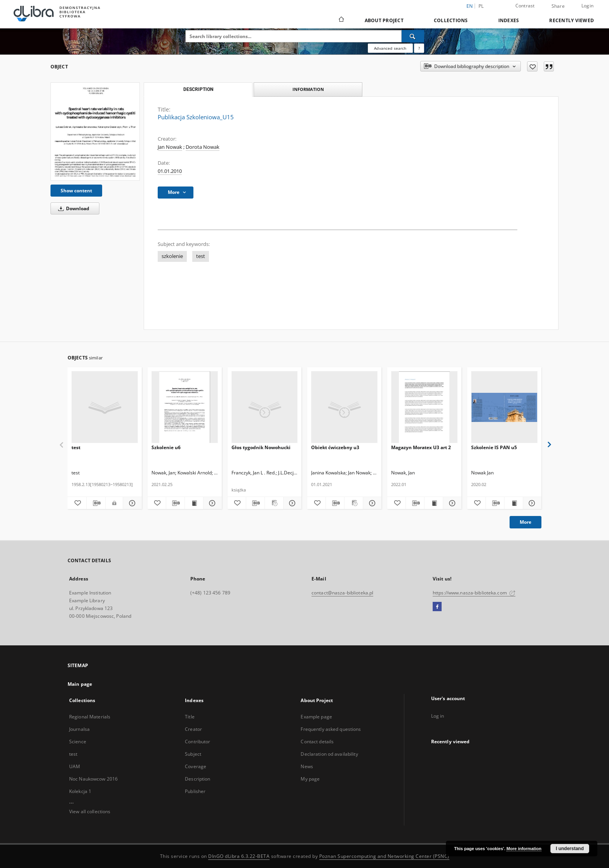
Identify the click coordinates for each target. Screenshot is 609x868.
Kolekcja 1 (80, 791)
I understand (570, 849)
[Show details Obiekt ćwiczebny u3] (371, 503)
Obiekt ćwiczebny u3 (335, 447)
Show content (76, 191)
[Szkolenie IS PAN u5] (504, 407)
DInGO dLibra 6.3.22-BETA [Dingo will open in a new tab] (239, 856)
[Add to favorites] (532, 66)
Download (72, 208)
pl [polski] (481, 6)
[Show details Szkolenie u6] (211, 503)
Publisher (195, 791)
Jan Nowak (170, 147)
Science (78, 742)
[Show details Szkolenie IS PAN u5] (531, 503)
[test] (105, 407)
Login (587, 6)
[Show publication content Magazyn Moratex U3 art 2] (434, 503)
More (525, 522)
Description (197, 779)
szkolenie (172, 256)
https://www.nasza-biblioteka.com (474, 593)
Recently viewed (572, 20)
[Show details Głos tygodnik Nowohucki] (291, 503)
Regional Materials (90, 717)
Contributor (197, 742)
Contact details (317, 742)
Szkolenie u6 (166, 447)
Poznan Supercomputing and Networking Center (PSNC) (384, 856)
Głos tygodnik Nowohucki (261, 447)
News (307, 766)
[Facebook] (437, 607)
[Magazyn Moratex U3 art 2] (424, 407)
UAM (75, 766)
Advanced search (390, 48)
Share (558, 6)
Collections (451, 20)
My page (310, 779)
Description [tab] (198, 89)
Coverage (196, 766)
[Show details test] (131, 503)
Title (190, 717)
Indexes (509, 20)
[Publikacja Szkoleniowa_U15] (95, 131)
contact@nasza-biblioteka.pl (342, 593)
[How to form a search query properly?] (419, 48)
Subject (193, 754)
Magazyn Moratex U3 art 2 (421, 447)
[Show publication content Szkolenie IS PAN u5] (514, 503)
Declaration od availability (329, 754)
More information (524, 849)
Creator (193, 729)
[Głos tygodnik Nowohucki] (265, 407)
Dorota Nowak (203, 147)
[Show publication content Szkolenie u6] (194, 503)
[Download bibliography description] (96, 503)
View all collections (90, 811)
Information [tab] (308, 89)
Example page (316, 717)
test (201, 256)
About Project (384, 20)
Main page (80, 684)
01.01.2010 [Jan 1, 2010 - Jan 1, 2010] (170, 171)
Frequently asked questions (331, 729)
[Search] (413, 36)
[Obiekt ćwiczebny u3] (344, 407)
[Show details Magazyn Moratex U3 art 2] (451, 503)
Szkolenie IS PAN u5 (494, 447)
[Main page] (341, 20)
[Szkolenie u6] (185, 407)
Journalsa (79, 729)
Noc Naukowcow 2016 (93, 779)
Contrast (525, 6)
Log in (438, 716)
